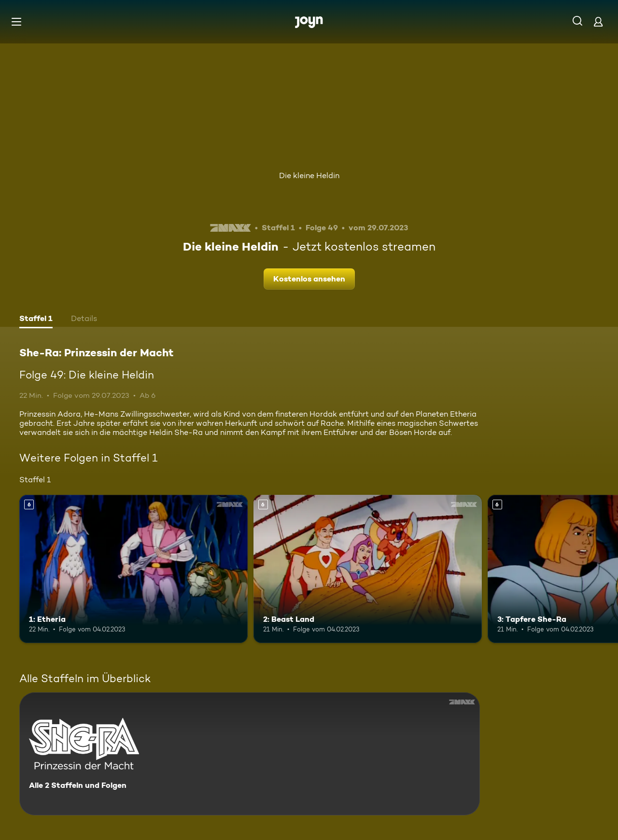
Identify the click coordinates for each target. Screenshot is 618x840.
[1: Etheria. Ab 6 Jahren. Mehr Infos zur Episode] (133, 569)
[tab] (36, 320)
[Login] (598, 21)
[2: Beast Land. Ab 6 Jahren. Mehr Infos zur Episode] (368, 569)
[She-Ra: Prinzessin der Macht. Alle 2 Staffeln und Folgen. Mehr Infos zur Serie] (250, 754)
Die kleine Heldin (309, 175)
